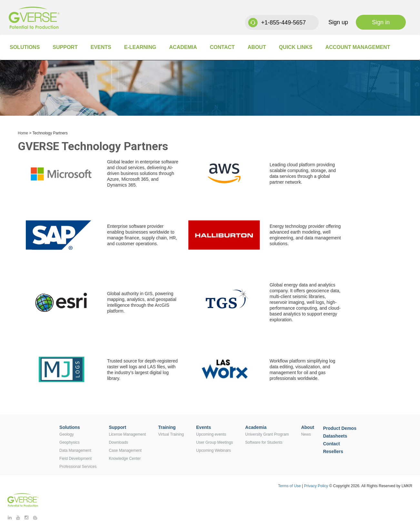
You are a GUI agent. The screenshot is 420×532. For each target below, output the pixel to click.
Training (167, 427)
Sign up (338, 22)
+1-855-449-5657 (283, 23)
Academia (183, 47)
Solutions (25, 47)
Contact (222, 47)
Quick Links (295, 47)
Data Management (75, 450)
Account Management (358, 47)
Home (23, 133)
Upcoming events (211, 434)
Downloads (118, 442)
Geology (67, 434)
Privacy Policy (316, 486)
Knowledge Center (125, 459)
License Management (127, 434)
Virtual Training (171, 434)
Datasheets (335, 436)
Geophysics (70, 442)
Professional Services (78, 467)
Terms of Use (290, 486)
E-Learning (140, 47)
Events (101, 47)
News (306, 434)
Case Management (125, 450)
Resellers (333, 451)
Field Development (75, 459)
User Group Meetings (215, 442)
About (257, 47)
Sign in (381, 22)
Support (65, 47)
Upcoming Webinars (214, 450)
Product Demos (340, 428)
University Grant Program (267, 434)
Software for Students (264, 442)
